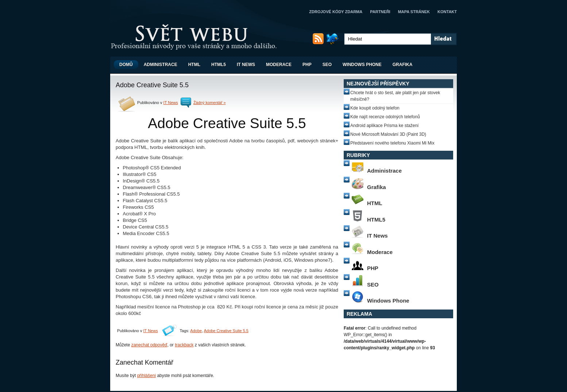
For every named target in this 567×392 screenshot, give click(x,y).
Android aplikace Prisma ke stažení (384, 126)
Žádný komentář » (210, 103)
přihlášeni (146, 376)
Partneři (380, 12)
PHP (307, 65)
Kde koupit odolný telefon (375, 108)
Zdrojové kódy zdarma (336, 12)
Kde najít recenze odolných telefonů (385, 117)
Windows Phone (362, 65)
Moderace (279, 65)
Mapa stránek (414, 12)
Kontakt (447, 12)
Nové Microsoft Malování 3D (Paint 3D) (388, 134)
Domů (126, 65)
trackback (184, 345)
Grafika (403, 65)
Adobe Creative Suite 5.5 (226, 331)
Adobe (196, 331)
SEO (327, 65)
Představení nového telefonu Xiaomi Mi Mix (392, 143)
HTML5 (219, 65)
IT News (246, 65)
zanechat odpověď (149, 345)
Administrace (161, 65)
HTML (194, 65)
